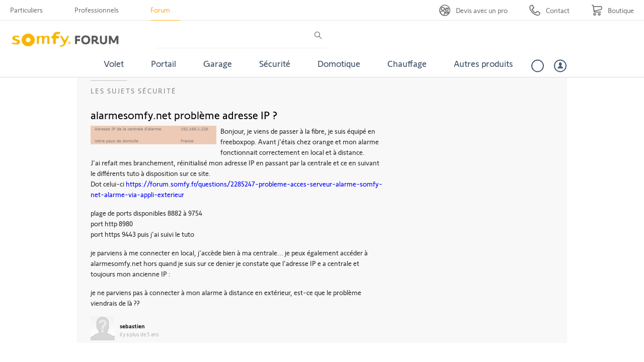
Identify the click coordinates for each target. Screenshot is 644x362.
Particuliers (26, 10)
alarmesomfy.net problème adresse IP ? (184, 115)
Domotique (339, 63)
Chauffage (407, 63)
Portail (164, 63)
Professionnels (97, 10)
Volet (114, 63)
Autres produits (484, 63)
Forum (160, 10)
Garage (218, 63)
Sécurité (275, 63)
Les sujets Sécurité (134, 91)
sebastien (132, 326)
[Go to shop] (613, 10)
